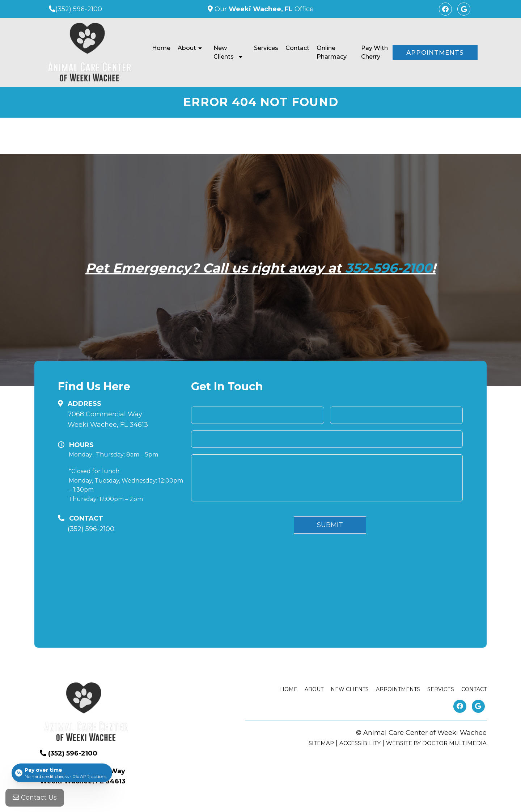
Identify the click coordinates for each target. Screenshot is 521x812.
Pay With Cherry (374, 52)
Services (266, 48)
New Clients (224, 52)
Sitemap (321, 743)
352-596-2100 (389, 268)
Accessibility (360, 743)
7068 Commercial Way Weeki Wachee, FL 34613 (108, 419)
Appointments (435, 52)
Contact (297, 48)
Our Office (263, 9)
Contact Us (35, 798)
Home (161, 48)
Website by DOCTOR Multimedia (436, 743)
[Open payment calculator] (62, 773)
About (187, 48)
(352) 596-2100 (79, 9)
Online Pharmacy (332, 52)
